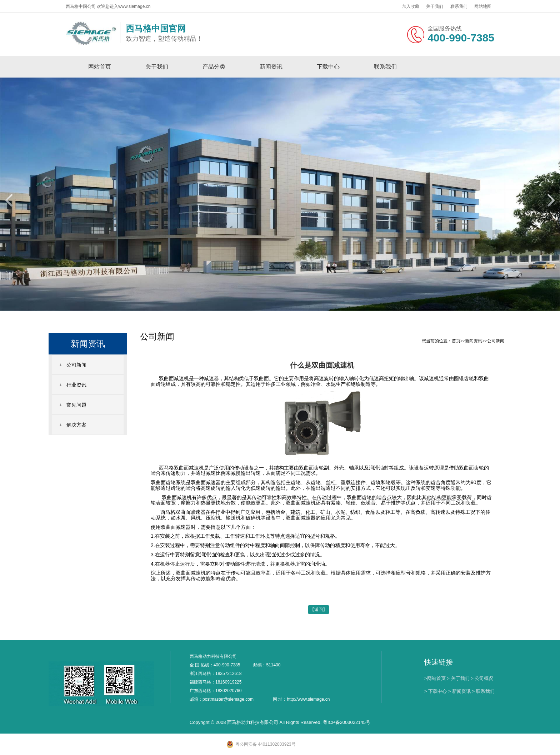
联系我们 (459, 6)
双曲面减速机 (173, 378)
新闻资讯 (271, 67)
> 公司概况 (482, 678)
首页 (456, 341)
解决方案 (76, 425)
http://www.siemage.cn (308, 699)
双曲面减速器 (176, 527)
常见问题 (76, 405)
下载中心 (328, 67)
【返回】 (319, 610)
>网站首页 (435, 678)
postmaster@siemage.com (228, 699)
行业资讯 (76, 385)
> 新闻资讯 (459, 691)
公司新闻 (76, 365)
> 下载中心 (436, 691)
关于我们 (435, 6)
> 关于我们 (458, 678)
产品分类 (214, 67)
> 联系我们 (483, 691)
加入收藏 (411, 6)
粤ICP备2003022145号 (347, 722)
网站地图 (483, 6)
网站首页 (100, 67)
